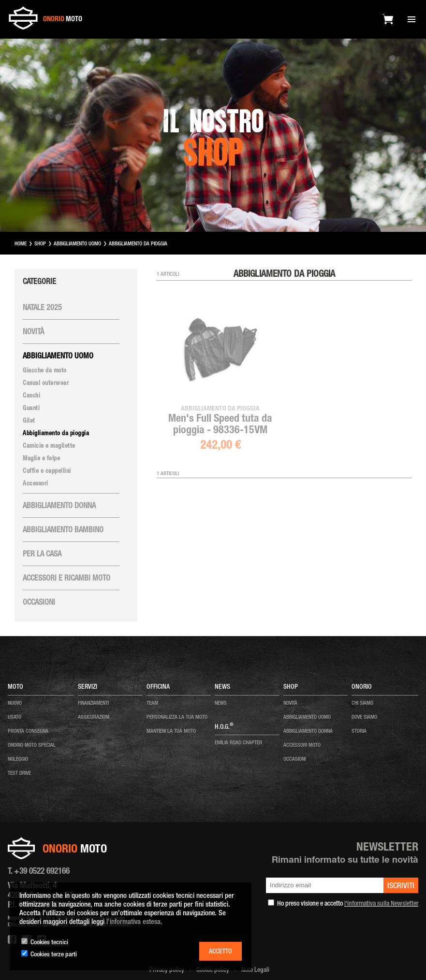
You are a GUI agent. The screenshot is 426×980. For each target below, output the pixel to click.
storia (359, 731)
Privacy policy (167, 970)
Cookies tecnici (49, 943)
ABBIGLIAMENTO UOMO (77, 244)
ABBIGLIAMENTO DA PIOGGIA (138, 244)
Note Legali (255, 970)
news (221, 703)
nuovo (15, 703)
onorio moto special (32, 746)
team (152, 703)
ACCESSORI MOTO (302, 746)
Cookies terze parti (54, 955)
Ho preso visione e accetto (348, 904)
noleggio (18, 760)
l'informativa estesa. (134, 922)
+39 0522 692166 (42, 872)
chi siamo (362, 703)
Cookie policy (213, 970)
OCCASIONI (294, 760)
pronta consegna (28, 731)
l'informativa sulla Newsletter (381, 904)
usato (15, 717)
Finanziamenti (93, 703)
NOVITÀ (290, 703)
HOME (21, 244)
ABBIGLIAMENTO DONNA (308, 731)
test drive (19, 774)
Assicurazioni (94, 717)
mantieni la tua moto (171, 731)
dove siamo (364, 717)
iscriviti (401, 887)
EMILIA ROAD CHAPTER (238, 743)
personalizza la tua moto (177, 717)
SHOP (40, 244)
